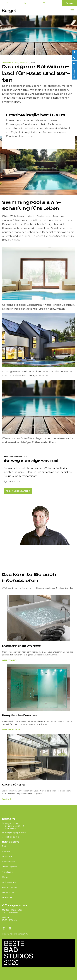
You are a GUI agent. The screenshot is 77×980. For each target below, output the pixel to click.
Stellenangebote (10, 867)
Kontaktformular (10, 887)
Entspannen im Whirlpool (22, 646)
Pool (33, 63)
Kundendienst (9, 862)
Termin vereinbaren (17, 491)
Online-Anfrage (9, 882)
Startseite (7, 63)
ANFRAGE (74, 73)
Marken (6, 877)
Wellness (24, 63)
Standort (7, 3)
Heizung (6, 851)
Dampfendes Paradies (20, 715)
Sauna (5, 799)
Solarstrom (7, 856)
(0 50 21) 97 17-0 (25, 3)
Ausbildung (7, 872)
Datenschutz (8, 893)
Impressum (7, 898)
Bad (16, 63)
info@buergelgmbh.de (44, 3)
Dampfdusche (10, 730)
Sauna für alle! (14, 785)
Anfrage (69, 3)
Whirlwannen (10, 660)
